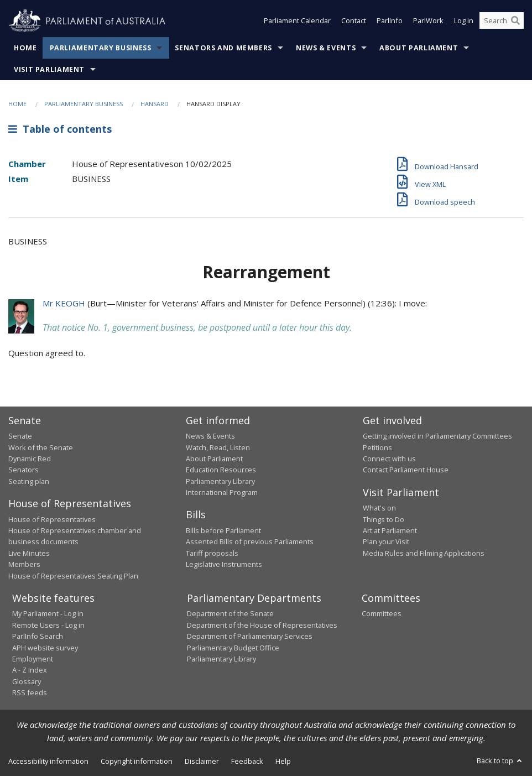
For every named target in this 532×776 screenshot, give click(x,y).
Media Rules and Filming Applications (424, 553)
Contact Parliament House (406, 470)
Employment (33, 659)
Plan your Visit (386, 541)
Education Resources (221, 470)
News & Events (326, 48)
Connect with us (389, 459)
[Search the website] (502, 21)
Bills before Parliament (223, 530)
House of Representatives (52, 519)
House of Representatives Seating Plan (73, 576)
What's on (379, 508)
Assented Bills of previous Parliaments (250, 541)
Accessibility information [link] (48, 761)
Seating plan (29, 481)
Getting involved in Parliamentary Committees (437, 436)
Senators (24, 470)
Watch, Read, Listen (218, 447)
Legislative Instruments (224, 564)
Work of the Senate (41, 447)
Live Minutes (29, 553)
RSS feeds (30, 692)
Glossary (27, 681)
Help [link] (283, 761)
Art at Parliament (390, 530)
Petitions (377, 447)
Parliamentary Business (101, 48)
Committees (382, 613)
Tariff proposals (212, 553)
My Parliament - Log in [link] (48, 613)
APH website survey (45, 648)
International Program (222, 492)
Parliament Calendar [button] (297, 21)
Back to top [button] (500, 761)
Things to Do (384, 519)
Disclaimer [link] (202, 761)
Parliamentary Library (220, 481)
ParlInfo (390, 21)
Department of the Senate (230, 613)
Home (25, 48)
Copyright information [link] (137, 761)
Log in (464, 21)
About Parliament (419, 48)
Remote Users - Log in (48, 625)
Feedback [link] (247, 761)
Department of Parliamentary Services (250, 636)
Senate (20, 436)
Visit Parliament (49, 69)
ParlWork (428, 21)
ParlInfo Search (38, 636)
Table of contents (60, 129)
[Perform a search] (515, 21)
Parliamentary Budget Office (233, 648)
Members (24, 564)
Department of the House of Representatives (262, 625)
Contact (354, 21)
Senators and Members (223, 48)
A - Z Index (30, 670)
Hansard (155, 104)
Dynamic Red (30, 459)
